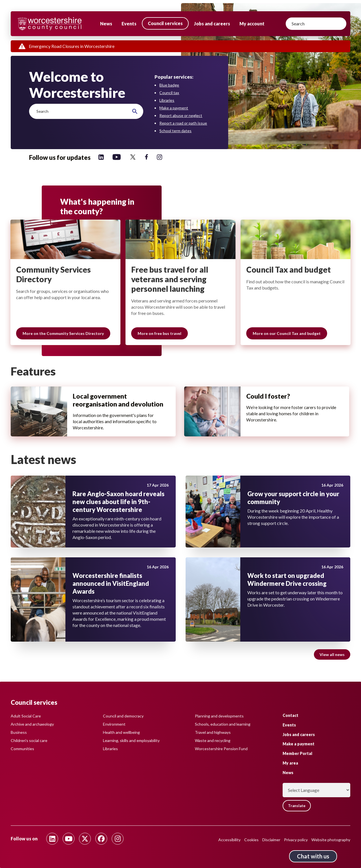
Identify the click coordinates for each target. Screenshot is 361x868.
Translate (298, 806)
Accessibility (229, 840)
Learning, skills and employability (131, 740)
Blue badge (169, 85)
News (106, 24)
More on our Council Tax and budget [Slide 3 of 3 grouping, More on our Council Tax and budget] (287, 334)
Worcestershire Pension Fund (221, 748)
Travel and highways (213, 732)
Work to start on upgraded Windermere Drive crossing (287, 587)
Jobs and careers (212, 24)
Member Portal (297, 753)
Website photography (331, 840)
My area (290, 763)
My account (252, 24)
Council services (165, 23)
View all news (332, 662)
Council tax (169, 93)
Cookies (251, 840)
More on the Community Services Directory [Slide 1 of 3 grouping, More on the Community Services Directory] (63, 334)
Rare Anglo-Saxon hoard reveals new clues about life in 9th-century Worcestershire (118, 510)
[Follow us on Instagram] (159, 157)
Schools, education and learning (223, 724)
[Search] (316, 24)
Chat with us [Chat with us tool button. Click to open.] (313, 856)
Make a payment (174, 108)
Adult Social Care (26, 716)
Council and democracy (123, 716)
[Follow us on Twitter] (133, 157)
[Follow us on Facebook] (147, 157)
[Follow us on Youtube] (69, 839)
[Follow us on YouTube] (117, 157)
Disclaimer (271, 840)
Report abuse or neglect (181, 115)
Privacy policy (296, 840)
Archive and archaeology (32, 724)
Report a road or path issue (183, 123)
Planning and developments (219, 716)
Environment (114, 724)
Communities (22, 748)
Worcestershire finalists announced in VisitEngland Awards (111, 591)
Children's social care (29, 740)
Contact (290, 715)
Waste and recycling (213, 740)
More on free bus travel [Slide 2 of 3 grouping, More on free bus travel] (160, 334)
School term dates (175, 131)
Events (129, 24)
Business (19, 732)
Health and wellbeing (121, 732)
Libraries (167, 100)
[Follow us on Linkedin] (101, 157)
